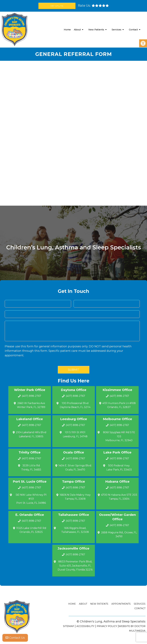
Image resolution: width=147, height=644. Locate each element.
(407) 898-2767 (31, 396)
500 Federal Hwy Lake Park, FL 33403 (119, 468)
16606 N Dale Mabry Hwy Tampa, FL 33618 (75, 497)
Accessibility (85, 626)
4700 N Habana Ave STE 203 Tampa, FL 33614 (119, 497)
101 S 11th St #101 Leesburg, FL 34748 (75, 434)
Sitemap (69, 626)
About (77, 30)
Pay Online (57, 6)
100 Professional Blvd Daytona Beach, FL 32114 (75, 405)
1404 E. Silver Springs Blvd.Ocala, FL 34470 (75, 468)
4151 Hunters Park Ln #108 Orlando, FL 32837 (119, 405)
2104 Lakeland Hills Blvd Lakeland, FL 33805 (31, 434)
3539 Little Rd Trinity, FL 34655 (31, 468)
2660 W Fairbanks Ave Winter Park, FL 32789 (31, 405)
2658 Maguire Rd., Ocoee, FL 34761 (119, 534)
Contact (133, 30)
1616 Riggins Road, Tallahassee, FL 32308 (75, 530)
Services (117, 30)
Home (67, 30)
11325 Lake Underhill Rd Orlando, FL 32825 (31, 530)
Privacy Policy (107, 626)
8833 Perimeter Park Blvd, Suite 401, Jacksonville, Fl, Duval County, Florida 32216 (75, 566)
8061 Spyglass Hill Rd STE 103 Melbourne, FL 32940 (119, 436)
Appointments (121, 604)
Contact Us (15, 638)
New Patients (96, 30)
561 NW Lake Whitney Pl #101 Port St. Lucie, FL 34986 (31, 499)
